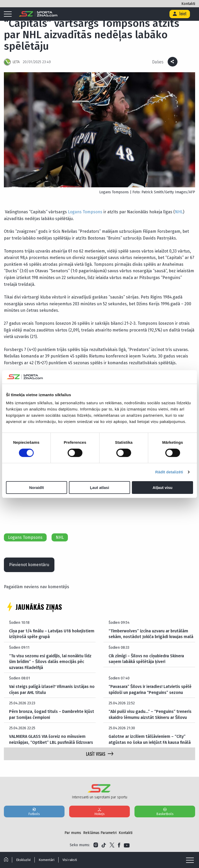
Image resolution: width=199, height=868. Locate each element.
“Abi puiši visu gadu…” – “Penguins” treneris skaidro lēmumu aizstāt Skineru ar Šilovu (150, 714)
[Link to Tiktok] (104, 845)
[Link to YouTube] (127, 845)
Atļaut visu (163, 488)
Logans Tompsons (85, 212)
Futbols (34, 811)
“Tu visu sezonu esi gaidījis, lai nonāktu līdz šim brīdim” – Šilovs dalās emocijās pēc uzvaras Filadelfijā (50, 662)
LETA (16, 62)
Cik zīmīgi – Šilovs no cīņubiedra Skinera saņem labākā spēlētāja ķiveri (146, 659)
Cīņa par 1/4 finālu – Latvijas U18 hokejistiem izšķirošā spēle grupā (52, 634)
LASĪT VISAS (100, 754)
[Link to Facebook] (119, 845)
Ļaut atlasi (99, 488)
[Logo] (38, 14)
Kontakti (188, 4)
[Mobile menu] (9, 14)
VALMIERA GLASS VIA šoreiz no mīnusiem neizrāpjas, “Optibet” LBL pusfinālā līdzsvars (51, 739)
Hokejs (99, 811)
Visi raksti (70, 860)
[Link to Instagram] (96, 845)
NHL (179, 212)
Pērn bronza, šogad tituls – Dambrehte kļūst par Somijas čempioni (52, 714)
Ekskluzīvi (23, 860)
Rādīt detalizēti (169, 472)
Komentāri (47, 860)
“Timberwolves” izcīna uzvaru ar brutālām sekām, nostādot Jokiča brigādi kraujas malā (151, 634)
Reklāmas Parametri (100, 833)
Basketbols (165, 811)
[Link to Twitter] (112, 845)
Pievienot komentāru (29, 565)
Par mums (73, 833)
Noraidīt (36, 488)
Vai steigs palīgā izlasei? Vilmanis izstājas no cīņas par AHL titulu (52, 689)
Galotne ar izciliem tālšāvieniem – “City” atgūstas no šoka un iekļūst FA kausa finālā (150, 739)
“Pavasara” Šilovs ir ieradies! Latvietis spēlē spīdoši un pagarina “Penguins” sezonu (150, 689)
